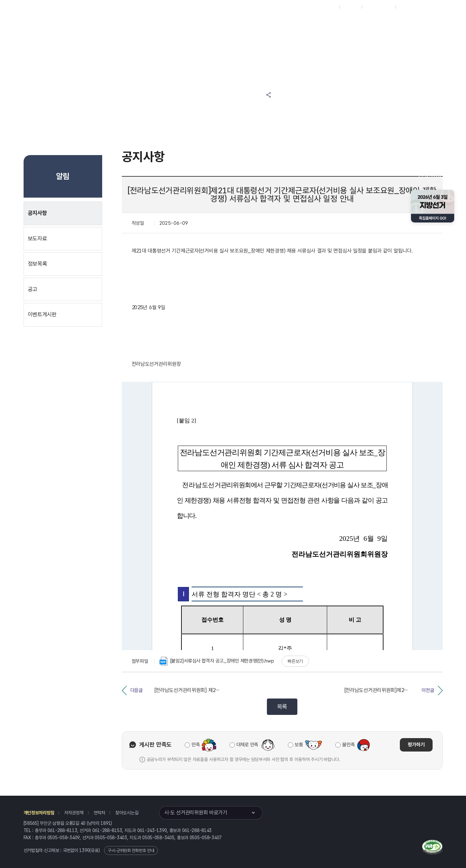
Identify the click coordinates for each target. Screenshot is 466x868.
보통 (299, 745)
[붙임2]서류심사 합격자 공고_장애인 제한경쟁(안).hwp (217, 661)
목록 (282, 707)
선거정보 (177, 23)
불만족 (348, 745)
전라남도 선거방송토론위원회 (291, 23)
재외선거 (351, 7)
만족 (196, 745)
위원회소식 (139, 23)
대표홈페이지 (325, 7)
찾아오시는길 (127, 813)
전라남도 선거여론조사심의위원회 (353, 23)
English (406, 7)
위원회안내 (242, 23)
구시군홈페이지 (379, 7)
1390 (84, 850)
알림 (209, 23)
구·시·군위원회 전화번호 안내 (131, 850)
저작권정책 (74, 813)
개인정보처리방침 (39, 813)
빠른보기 (295, 661)
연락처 (99, 813)
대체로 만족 (247, 745)
